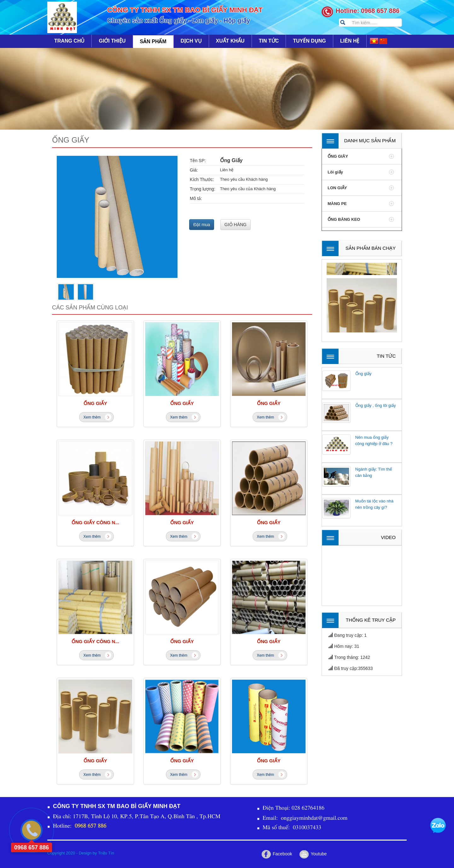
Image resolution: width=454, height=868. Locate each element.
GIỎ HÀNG (236, 225)
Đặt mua (202, 225)
